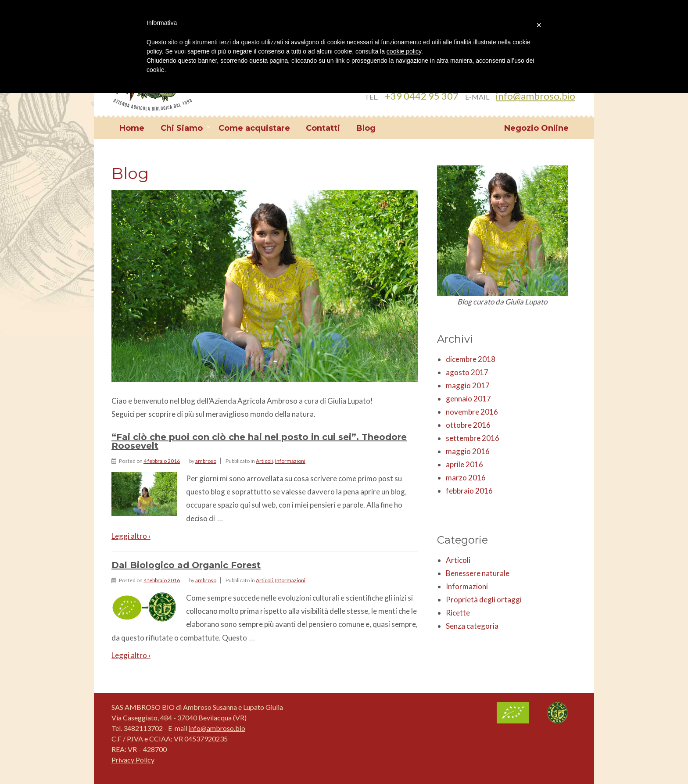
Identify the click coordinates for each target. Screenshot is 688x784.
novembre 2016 (472, 412)
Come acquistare (254, 128)
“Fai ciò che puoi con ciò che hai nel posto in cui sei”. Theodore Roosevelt (259, 441)
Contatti (323, 128)
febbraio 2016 (469, 491)
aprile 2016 (464, 464)
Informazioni (290, 461)
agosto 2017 (467, 372)
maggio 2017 (468, 385)
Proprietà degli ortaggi (484, 600)
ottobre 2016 (468, 425)
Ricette (458, 613)
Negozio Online (536, 128)
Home (132, 128)
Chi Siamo (182, 128)
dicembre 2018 (471, 359)
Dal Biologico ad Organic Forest (186, 565)
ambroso (206, 461)
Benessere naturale (478, 573)
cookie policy (404, 51)
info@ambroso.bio (536, 96)
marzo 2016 (466, 478)
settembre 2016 (473, 438)
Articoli (264, 461)
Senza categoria (472, 626)
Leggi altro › (131, 536)
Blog (366, 128)
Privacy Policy (133, 760)
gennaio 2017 (468, 399)
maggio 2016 (468, 451)
